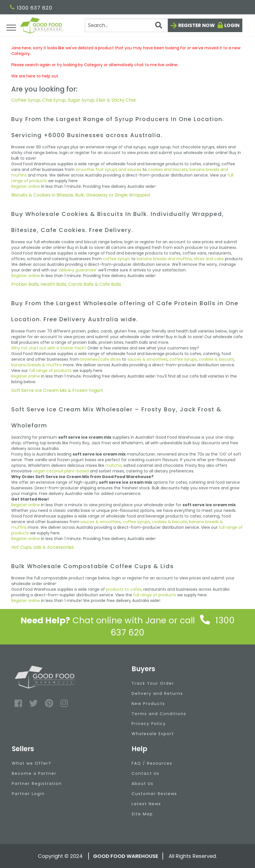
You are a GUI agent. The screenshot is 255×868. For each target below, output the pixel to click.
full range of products (50, 371)
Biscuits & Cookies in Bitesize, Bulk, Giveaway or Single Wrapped (81, 195)
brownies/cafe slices (101, 359)
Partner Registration (37, 784)
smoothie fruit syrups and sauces (109, 169)
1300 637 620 (31, 8)
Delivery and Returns (157, 693)
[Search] (126, 25)
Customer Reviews (154, 794)
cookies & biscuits (216, 359)
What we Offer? (31, 763)
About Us (143, 784)
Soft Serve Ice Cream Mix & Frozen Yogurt (57, 390)
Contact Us (145, 773)
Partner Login (28, 794)
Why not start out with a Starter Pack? (49, 348)
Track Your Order (153, 683)
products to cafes (124, 589)
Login (232, 25)
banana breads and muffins (164, 259)
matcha (113, 465)
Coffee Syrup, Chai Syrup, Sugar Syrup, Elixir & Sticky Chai (73, 100)
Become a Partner (34, 773)
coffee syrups (117, 259)
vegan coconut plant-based (61, 471)
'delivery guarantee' (78, 270)
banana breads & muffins (37, 365)
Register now (197, 25)
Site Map (142, 814)
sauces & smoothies (147, 359)
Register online (26, 186)
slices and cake (209, 259)
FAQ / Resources (152, 763)
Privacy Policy (149, 724)
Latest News (146, 804)
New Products (148, 704)
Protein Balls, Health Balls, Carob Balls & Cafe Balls (66, 284)
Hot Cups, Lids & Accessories (42, 547)
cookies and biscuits (168, 169)
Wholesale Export (153, 734)
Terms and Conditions (159, 714)
